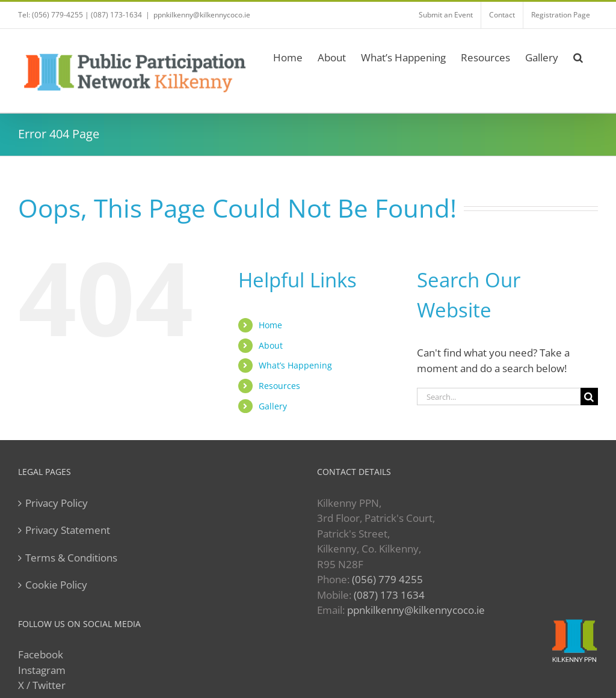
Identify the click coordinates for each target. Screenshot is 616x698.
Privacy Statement (68, 530)
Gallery (273, 406)
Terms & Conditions (71, 558)
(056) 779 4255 (387, 579)
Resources (279, 386)
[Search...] (499, 396)
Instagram (42, 670)
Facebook (41, 654)
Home (270, 325)
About (271, 345)
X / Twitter (42, 685)
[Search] (589, 396)
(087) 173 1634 (389, 595)
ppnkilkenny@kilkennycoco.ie (202, 15)
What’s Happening (295, 365)
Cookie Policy (56, 585)
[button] (578, 56)
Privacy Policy (57, 503)
